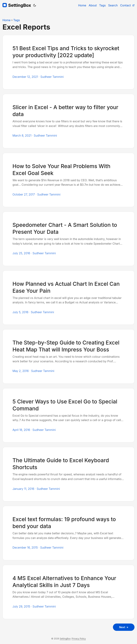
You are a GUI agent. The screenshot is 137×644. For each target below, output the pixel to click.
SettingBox (17, 5)
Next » (124, 627)
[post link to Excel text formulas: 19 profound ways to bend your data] (68, 533)
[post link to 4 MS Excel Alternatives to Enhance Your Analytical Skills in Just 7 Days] (68, 592)
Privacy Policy (79, 639)
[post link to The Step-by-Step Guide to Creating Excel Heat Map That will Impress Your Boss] (68, 356)
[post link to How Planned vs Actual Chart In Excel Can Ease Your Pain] (68, 298)
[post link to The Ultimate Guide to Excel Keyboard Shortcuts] (68, 474)
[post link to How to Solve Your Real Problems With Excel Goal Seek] (68, 180)
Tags (17, 20)
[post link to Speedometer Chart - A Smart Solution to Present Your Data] (68, 239)
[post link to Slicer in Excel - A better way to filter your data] (68, 121)
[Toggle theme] (35, 5)
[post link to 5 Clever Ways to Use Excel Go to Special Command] (68, 415)
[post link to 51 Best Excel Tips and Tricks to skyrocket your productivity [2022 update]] (68, 62)
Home (7, 20)
